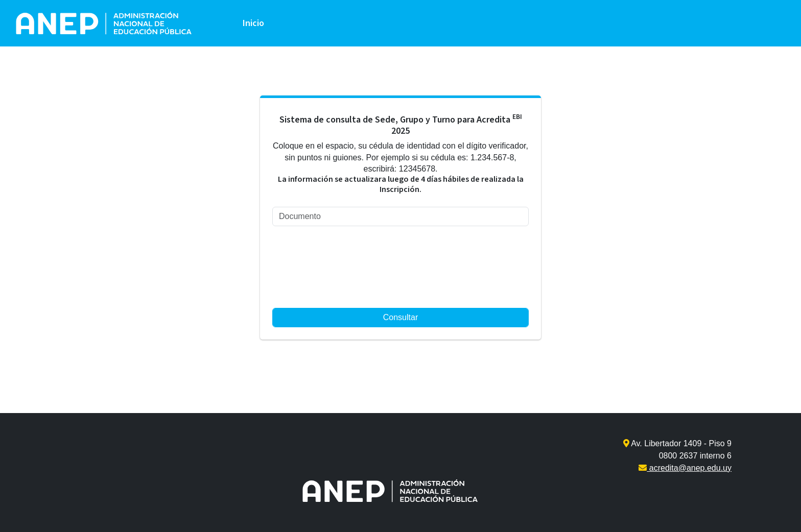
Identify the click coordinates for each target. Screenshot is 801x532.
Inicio (253, 23)
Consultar (400, 317)
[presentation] (314, 271)
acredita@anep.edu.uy (685, 468)
